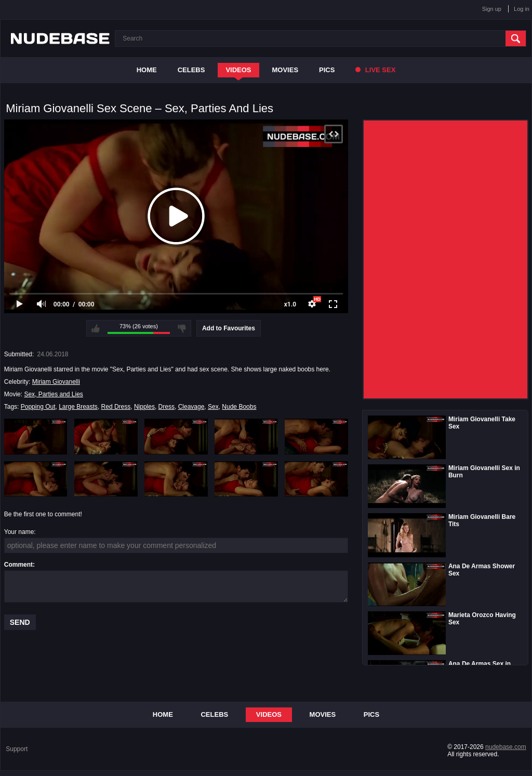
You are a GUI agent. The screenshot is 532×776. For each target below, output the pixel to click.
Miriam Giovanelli (56, 382)
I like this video (96, 328)
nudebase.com (506, 747)
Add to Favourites (229, 328)
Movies (285, 70)
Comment (18, 565)
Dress (167, 407)
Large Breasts (78, 407)
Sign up (492, 9)
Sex (213, 407)
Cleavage (191, 407)
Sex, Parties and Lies (53, 394)
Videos (238, 70)
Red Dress (116, 407)
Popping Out (38, 407)
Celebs (191, 70)
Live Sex (375, 70)
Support (17, 749)
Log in (522, 9)
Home (147, 70)
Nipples (144, 407)
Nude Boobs (239, 407)
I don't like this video (182, 328)
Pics (327, 70)
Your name (19, 532)
